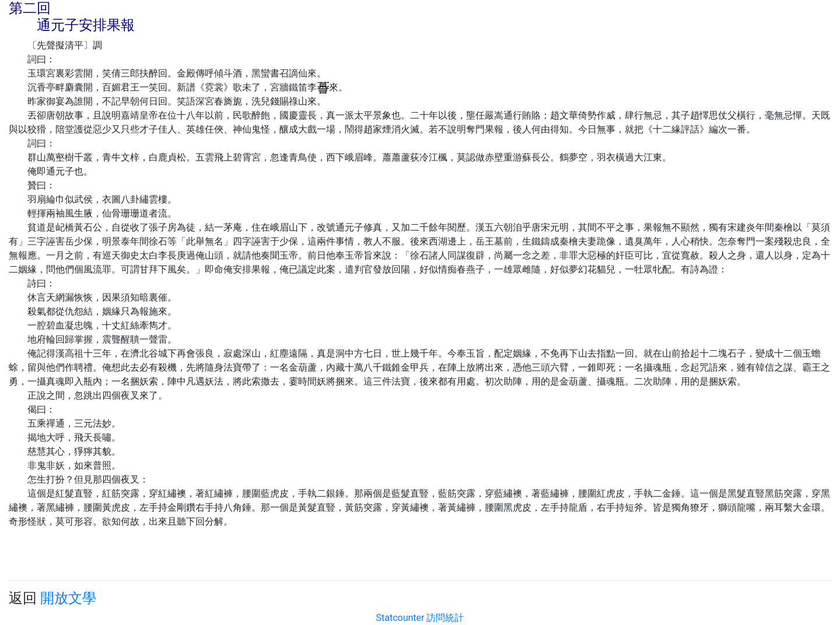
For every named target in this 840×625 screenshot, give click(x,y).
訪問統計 (445, 618)
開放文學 (68, 598)
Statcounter (400, 618)
